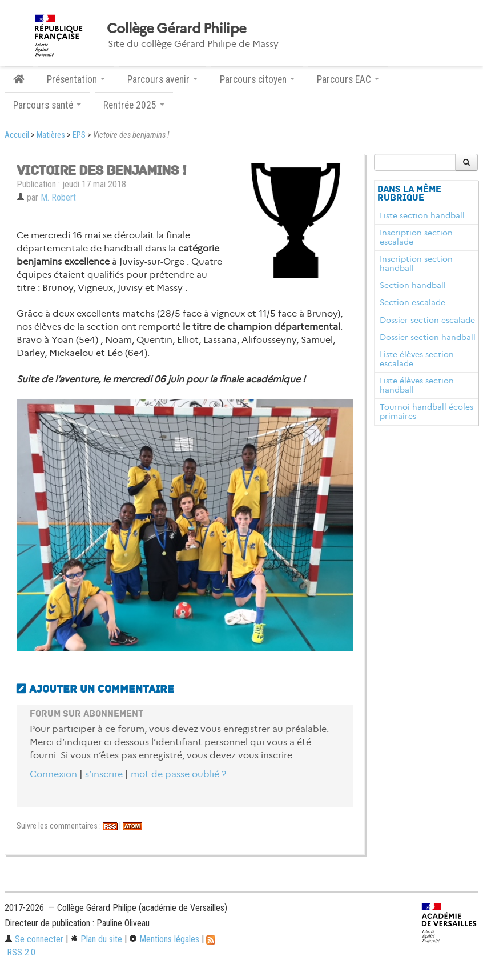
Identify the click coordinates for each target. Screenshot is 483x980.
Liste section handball (422, 215)
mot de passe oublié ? (178, 774)
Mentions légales (164, 939)
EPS (79, 135)
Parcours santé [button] (47, 105)
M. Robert (58, 197)
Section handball (413, 285)
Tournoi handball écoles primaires (426, 411)
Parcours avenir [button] (162, 79)
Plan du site (96, 939)
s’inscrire (104, 774)
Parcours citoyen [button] (257, 79)
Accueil (17, 135)
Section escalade (412, 302)
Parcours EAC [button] (348, 79)
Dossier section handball (428, 337)
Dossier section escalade (427, 320)
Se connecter (34, 939)
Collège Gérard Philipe (176, 29)
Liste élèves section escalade (417, 359)
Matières (51, 135)
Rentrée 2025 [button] (134, 105)
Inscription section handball (416, 263)
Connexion (53, 774)
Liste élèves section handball (417, 385)
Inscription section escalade (416, 237)
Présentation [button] (76, 79)
